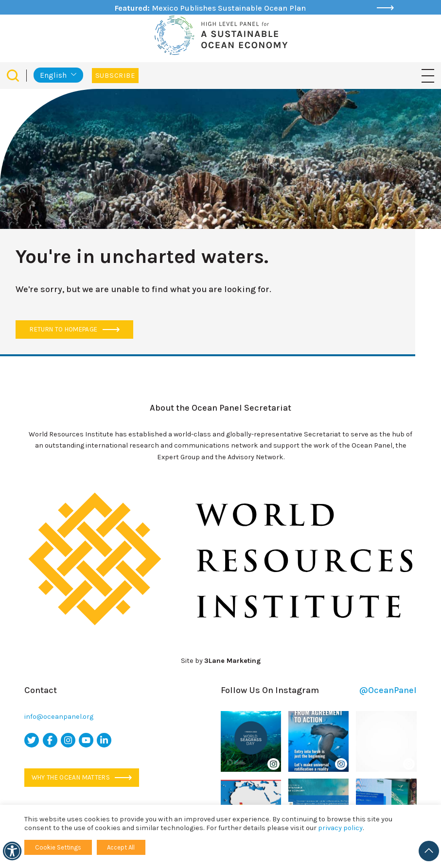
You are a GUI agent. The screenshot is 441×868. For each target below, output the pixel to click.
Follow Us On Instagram (319, 690)
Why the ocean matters (82, 777)
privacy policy (340, 828)
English (53, 75)
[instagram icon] (68, 740)
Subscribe (115, 76)
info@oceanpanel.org (59, 717)
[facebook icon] (50, 740)
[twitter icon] (32, 740)
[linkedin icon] (104, 740)
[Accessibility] (12, 851)
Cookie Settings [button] (58, 847)
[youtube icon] (86, 740)
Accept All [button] (121, 847)
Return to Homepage (74, 329)
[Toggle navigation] (428, 75)
